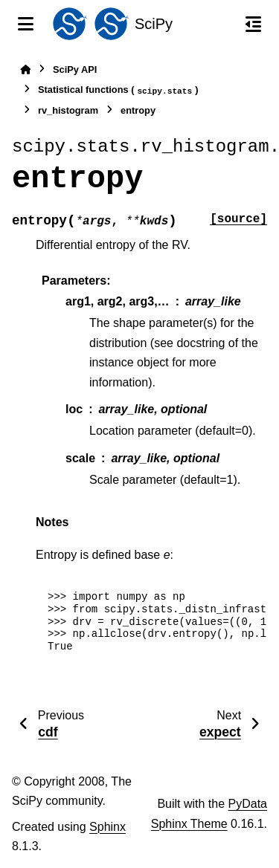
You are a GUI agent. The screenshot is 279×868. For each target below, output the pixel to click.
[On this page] (253, 24)
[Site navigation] (26, 24)
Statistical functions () (118, 90)
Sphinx (108, 827)
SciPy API (75, 69)
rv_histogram (68, 110)
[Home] (25, 69)
